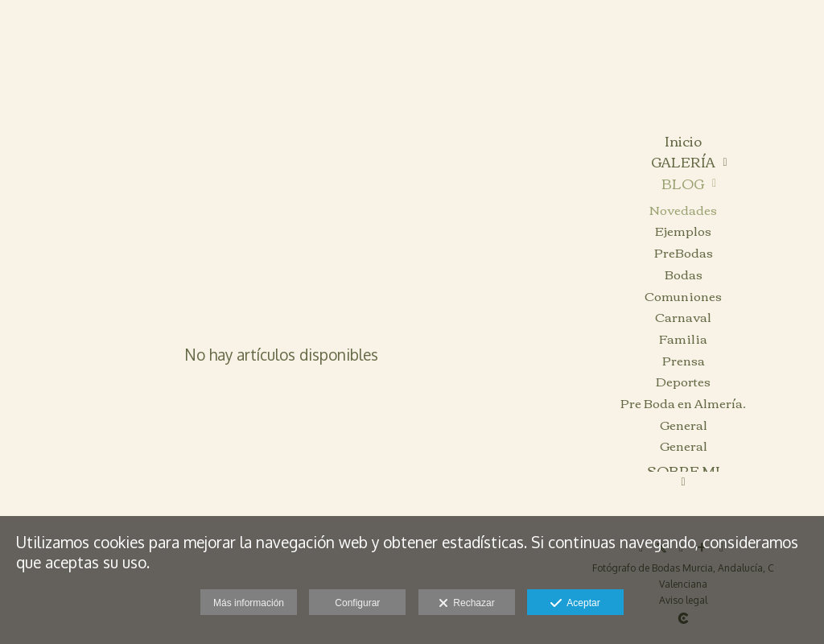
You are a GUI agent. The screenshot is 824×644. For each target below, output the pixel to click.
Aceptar (575, 604)
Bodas (684, 274)
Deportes (683, 381)
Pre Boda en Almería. (683, 403)
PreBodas (684, 252)
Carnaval (683, 317)
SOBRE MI (684, 471)
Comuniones (683, 296)
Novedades (683, 210)
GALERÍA (683, 162)
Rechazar (467, 604)
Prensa (684, 360)
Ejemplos (683, 231)
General (684, 425)
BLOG (683, 184)
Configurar (357, 603)
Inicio (683, 141)
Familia (683, 339)
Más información (249, 603)
